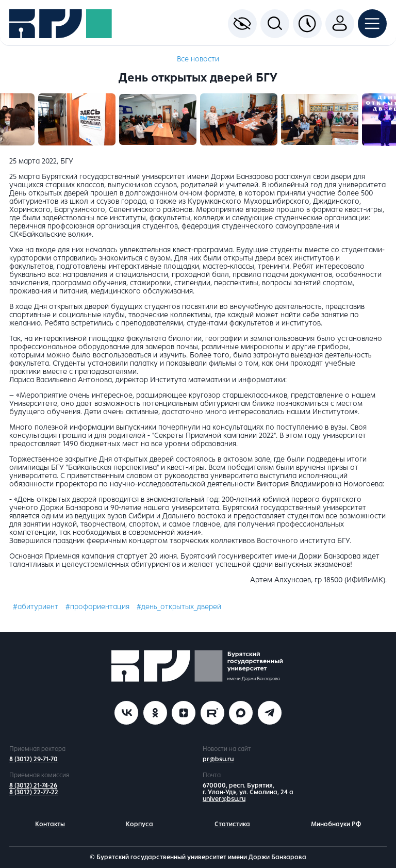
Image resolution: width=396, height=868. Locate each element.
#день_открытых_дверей (179, 607)
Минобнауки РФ (336, 824)
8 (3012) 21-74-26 (33, 785)
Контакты (50, 824)
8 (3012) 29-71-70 (34, 759)
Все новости (198, 59)
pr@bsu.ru (218, 759)
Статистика (232, 824)
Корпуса (139, 824)
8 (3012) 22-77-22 (34, 792)
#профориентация (97, 607)
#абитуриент (36, 607)
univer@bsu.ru (224, 799)
